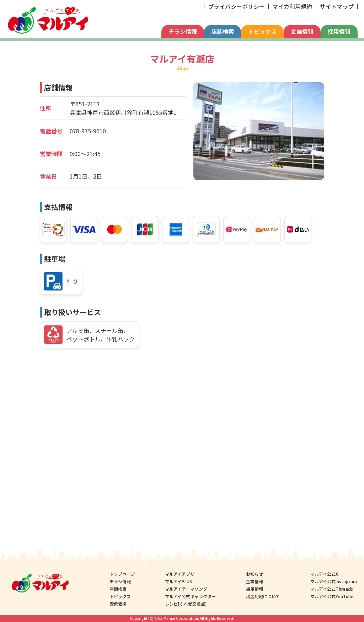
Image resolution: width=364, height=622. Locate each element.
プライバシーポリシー (236, 6)
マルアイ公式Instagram (334, 581)
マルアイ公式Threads (332, 589)
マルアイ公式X (324, 574)
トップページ (122, 574)
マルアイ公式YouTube (332, 596)
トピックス (262, 31)
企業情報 (302, 31)
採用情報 (339, 31)
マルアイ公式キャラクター (191, 596)
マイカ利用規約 (292, 6)
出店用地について (263, 596)
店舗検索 (223, 31)
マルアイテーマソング (186, 589)
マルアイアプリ (180, 574)
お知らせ (255, 574)
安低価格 (118, 604)
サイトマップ (337, 6)
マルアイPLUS (179, 581)
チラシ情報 (183, 31)
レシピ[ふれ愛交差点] (186, 604)
